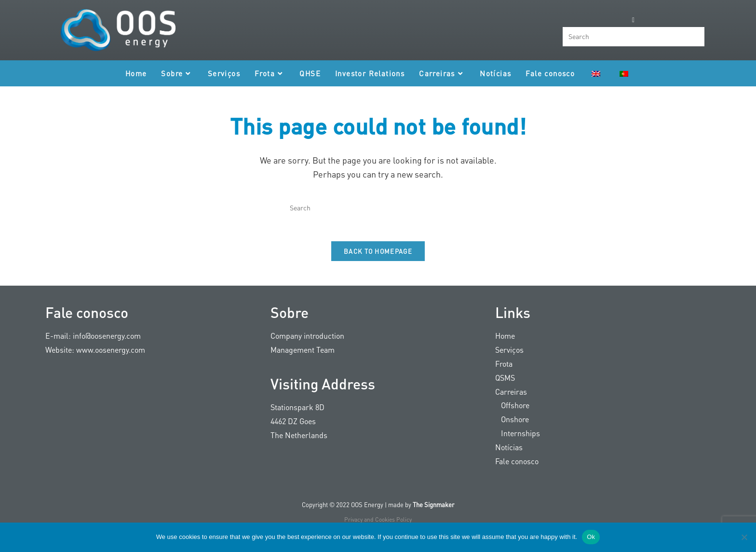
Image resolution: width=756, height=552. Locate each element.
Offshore (512, 411)
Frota (504, 369)
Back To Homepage (378, 257)
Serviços (509, 355)
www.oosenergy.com (111, 355)
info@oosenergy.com (107, 341)
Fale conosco (517, 466)
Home (505, 341)
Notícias (509, 452)
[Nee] (744, 537)
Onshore (512, 425)
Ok (591, 537)
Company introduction (307, 341)
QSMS (505, 383)
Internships (518, 439)
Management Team (303, 355)
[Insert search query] (634, 37)
